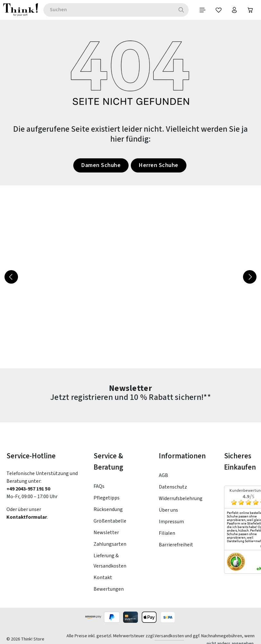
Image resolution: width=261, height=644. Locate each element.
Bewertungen (109, 589)
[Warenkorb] (250, 10)
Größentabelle (110, 521)
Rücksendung (108, 509)
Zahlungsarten (110, 544)
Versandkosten (169, 636)
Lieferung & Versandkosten (110, 561)
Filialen (167, 533)
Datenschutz (173, 487)
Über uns (168, 510)
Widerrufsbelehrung (181, 498)
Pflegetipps (107, 498)
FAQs (99, 486)
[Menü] (202, 10)
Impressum (171, 522)
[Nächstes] (250, 277)
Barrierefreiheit (176, 545)
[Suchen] (181, 10)
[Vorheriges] (11, 277)
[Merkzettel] (218, 10)
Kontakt (103, 578)
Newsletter (106, 533)
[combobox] (108, 10)
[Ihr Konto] (234, 10)
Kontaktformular (27, 517)
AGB (163, 475)
